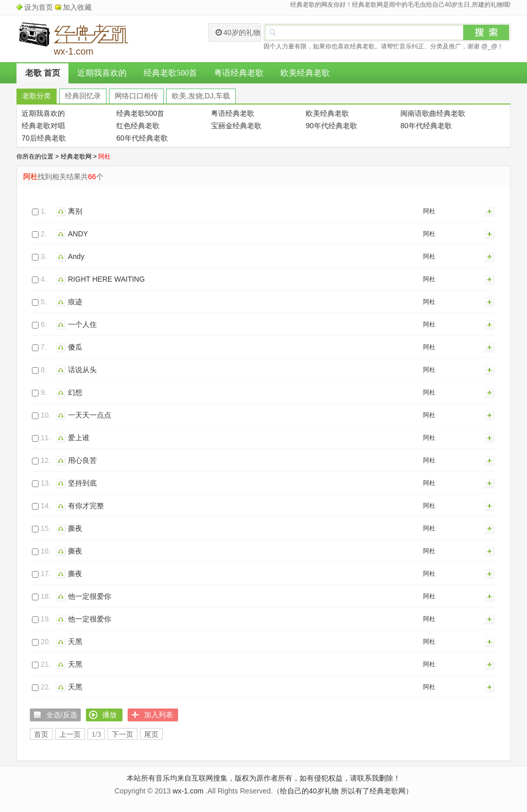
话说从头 (82, 370)
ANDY (78, 234)
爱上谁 (79, 438)
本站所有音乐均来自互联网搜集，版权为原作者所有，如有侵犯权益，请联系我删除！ (263, 778)
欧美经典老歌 (305, 73)
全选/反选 (62, 715)
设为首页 (39, 7)
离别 (75, 211)
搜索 (486, 32)
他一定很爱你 (90, 596)
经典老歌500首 (170, 73)
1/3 (96, 735)
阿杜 (429, 211)
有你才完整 (86, 506)
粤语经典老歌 (239, 73)
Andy (76, 256)
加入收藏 (77, 7)
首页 (41, 735)
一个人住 (82, 324)
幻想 (75, 392)
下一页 (122, 735)
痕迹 (75, 302)
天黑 (75, 642)
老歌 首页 (43, 73)
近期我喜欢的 (102, 73)
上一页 (70, 735)
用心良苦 (82, 460)
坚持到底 (82, 483)
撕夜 (75, 528)
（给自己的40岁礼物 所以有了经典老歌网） (342, 791)
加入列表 (490, 211)
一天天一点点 (90, 415)
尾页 (151, 735)
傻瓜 (75, 347)
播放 (62, 211)
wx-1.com (188, 791)
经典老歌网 (76, 157)
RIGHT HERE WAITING (106, 279)
